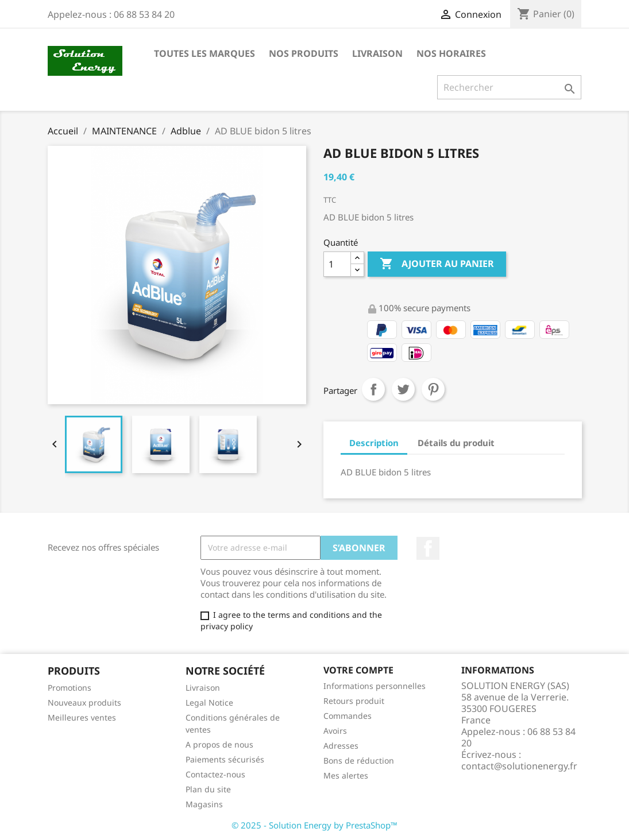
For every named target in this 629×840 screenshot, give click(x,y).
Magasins (204, 804)
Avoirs (335, 731)
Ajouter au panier (437, 264)
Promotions (70, 688)
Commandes (348, 716)
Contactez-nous (215, 774)
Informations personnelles (375, 686)
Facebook (428, 548)
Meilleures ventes (82, 717)
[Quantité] (337, 264)
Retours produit (354, 701)
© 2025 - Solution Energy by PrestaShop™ (314, 825)
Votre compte (358, 670)
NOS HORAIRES (451, 53)
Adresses (341, 746)
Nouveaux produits (84, 702)
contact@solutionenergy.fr (519, 766)
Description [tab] (374, 443)
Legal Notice (209, 702)
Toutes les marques (204, 53)
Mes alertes (346, 775)
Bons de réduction (359, 760)
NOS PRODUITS (304, 53)
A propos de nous (219, 744)
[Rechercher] (509, 87)
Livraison (203, 688)
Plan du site (208, 789)
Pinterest (433, 389)
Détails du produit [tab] (456, 443)
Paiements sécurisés (225, 759)
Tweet (403, 389)
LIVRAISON (377, 53)
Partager (373, 389)
